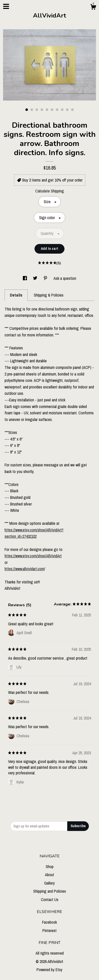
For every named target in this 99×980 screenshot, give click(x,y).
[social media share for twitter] (36, 278)
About (49, 875)
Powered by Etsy (49, 970)
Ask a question (65, 278)
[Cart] (93, 8)
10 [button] (72, 110)
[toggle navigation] (6, 6)
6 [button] (52, 110)
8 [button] (62, 110)
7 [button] (57, 110)
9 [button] (67, 110)
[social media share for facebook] (25, 278)
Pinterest (49, 930)
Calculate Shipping (50, 191)
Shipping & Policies (49, 295)
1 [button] (27, 110)
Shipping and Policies (50, 891)
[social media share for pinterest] (46, 278)
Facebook (49, 922)
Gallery (49, 883)
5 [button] (47, 110)
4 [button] (42, 110)
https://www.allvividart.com (24, 569)
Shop (50, 867)
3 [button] (37, 110)
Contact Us (50, 900)
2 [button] (32, 110)
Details (16, 295)
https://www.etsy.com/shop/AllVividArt (33, 556)
